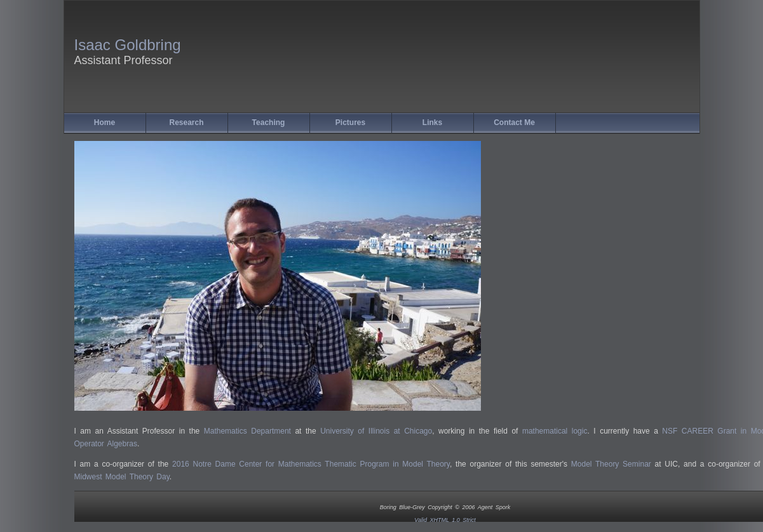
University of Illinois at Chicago (376, 431)
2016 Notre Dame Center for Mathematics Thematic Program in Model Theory (311, 464)
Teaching (269, 123)
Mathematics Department (247, 431)
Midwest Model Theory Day (122, 477)
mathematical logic (555, 431)
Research (186, 123)
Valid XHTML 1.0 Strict (445, 520)
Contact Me (514, 123)
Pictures (350, 123)
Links (432, 123)
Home (105, 123)
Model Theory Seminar (611, 464)
